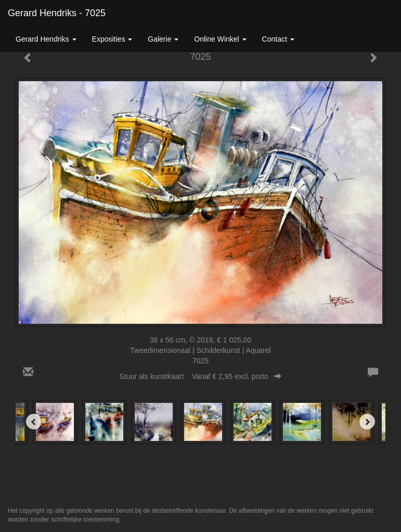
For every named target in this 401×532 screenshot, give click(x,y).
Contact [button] (278, 39)
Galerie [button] (163, 39)
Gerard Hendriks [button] (46, 39)
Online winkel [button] (220, 39)
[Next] (367, 422)
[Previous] (34, 422)
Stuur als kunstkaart (201, 376)
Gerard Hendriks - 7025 (57, 13)
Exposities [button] (112, 39)
